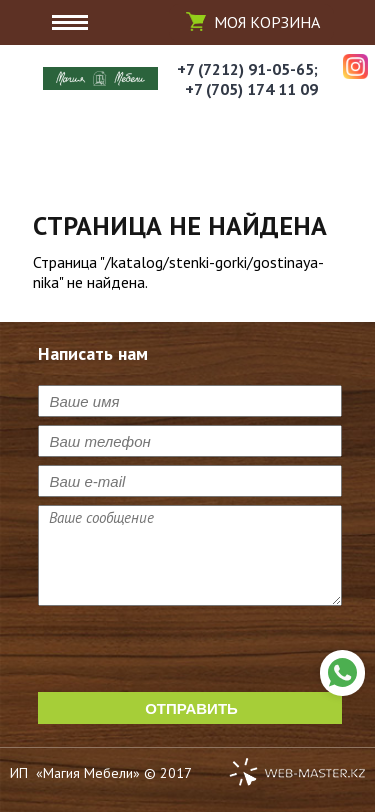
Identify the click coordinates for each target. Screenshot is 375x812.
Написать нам (342, 673)
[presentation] (190, 653)
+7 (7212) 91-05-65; (247, 69)
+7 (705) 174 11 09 (251, 89)
